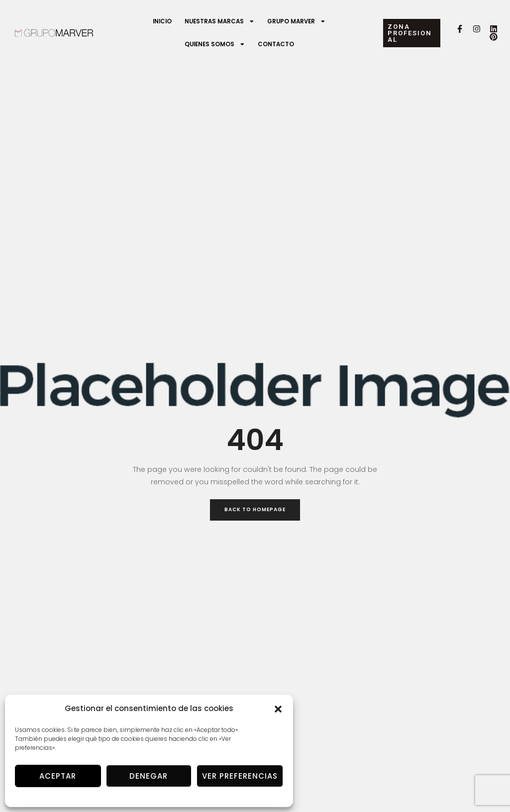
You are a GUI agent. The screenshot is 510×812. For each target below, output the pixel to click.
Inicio (162, 21)
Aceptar (58, 776)
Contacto (276, 44)
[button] (278, 709)
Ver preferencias (240, 776)
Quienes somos (215, 44)
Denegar (149, 776)
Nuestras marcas (220, 21)
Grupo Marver (297, 21)
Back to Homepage (255, 509)
